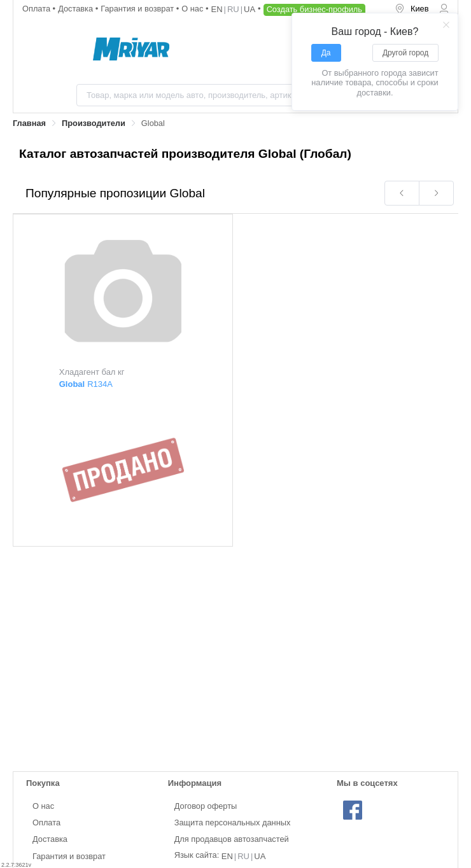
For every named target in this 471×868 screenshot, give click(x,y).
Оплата (38, 9)
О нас (193, 9)
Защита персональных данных (233, 822)
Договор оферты (206, 806)
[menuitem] (412, 10)
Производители (94, 123)
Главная (29, 123)
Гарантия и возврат (138, 9)
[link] (29, 124)
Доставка (77, 9)
